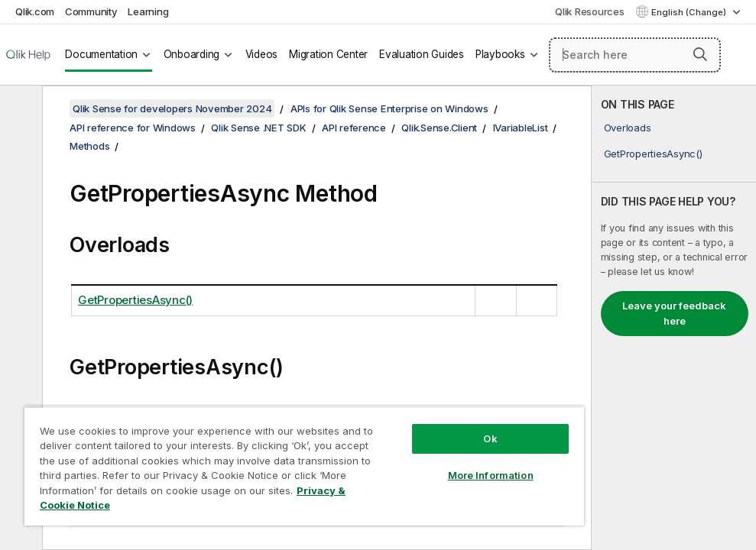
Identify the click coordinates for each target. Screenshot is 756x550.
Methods (89, 146)
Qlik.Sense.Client (439, 128)
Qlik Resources (590, 11)
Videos (262, 54)
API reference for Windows (133, 128)
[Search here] (635, 55)
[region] (304, 466)
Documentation (101, 54)
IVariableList (521, 128)
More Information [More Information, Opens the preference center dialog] (491, 475)
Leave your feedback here (674, 313)
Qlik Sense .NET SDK (258, 128)
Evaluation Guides (422, 54)
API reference (354, 128)
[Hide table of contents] (19, 109)
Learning (148, 11)
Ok (490, 438)
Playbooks (500, 54)
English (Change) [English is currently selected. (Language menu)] (690, 12)
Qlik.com (35, 11)
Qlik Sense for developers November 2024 (172, 108)
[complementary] (674, 318)
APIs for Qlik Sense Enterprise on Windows (389, 108)
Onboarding (192, 54)
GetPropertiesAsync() (653, 154)
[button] (700, 54)
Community (91, 11)
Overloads (628, 128)
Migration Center (328, 54)
